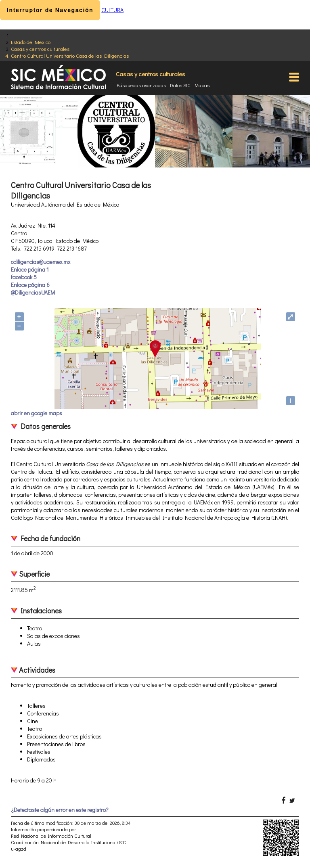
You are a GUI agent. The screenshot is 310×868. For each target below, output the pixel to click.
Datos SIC (180, 85)
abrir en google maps (37, 413)
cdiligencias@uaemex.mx (41, 262)
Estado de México (31, 42)
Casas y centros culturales (40, 49)
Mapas (202, 85)
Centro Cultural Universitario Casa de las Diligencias (70, 55)
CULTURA (112, 10)
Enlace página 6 (30, 285)
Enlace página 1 (30, 269)
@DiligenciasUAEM (33, 292)
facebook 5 (24, 277)
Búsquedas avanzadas (141, 85)
